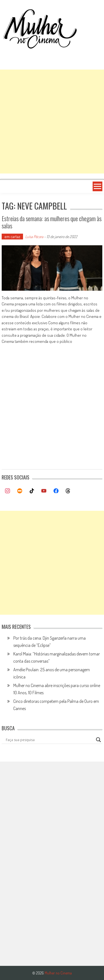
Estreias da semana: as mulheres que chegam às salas (52, 222)
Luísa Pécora (34, 237)
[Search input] (50, 740)
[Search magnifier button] (98, 740)
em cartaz (12, 237)
